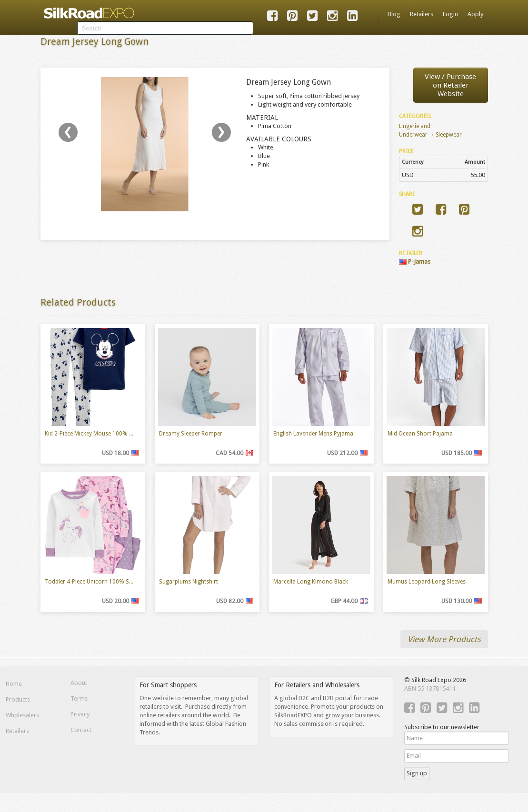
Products (18, 699)
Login (450, 14)
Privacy (80, 714)
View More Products (444, 639)
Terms (79, 698)
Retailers (422, 14)
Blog (394, 14)
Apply (475, 14)
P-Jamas (415, 262)
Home (14, 684)
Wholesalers (22, 715)
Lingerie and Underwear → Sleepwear (431, 130)
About (79, 683)
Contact (81, 730)
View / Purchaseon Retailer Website (450, 85)
